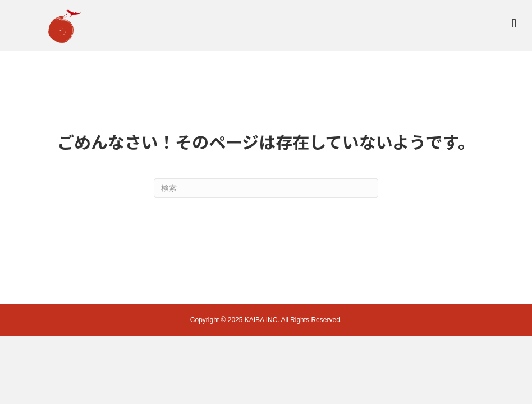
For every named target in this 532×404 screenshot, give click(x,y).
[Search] (266, 188)
